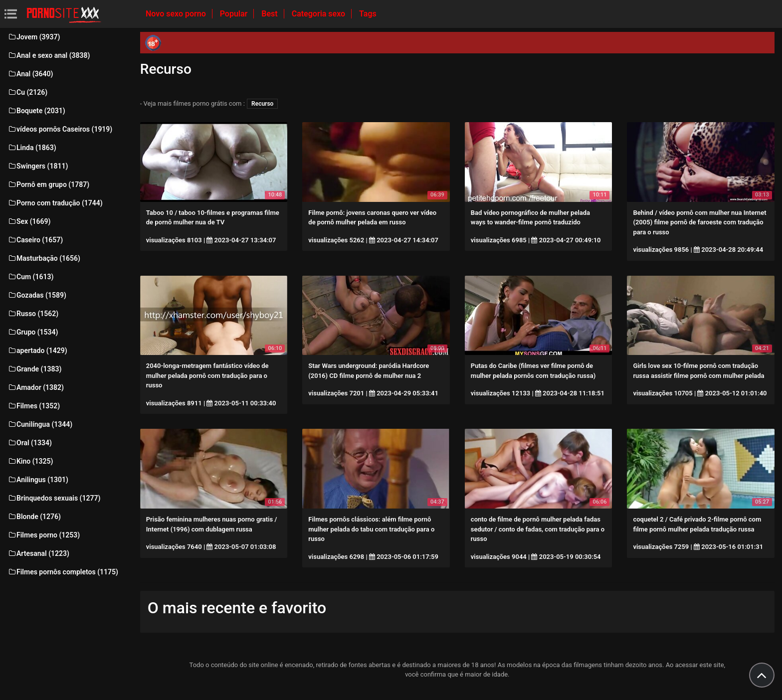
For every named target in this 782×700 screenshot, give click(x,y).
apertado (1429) (37, 350)
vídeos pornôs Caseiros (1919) (60, 129)
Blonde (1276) (34, 517)
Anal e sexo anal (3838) (49, 55)
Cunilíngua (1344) (40, 424)
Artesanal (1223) (38, 553)
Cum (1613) (30, 277)
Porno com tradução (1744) (55, 203)
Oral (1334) (30, 443)
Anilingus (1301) (38, 480)
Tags (368, 14)
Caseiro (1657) (35, 240)
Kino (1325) (30, 461)
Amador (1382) (36, 387)
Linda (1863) (32, 148)
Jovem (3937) (34, 37)
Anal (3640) (30, 74)
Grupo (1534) (33, 332)
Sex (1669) (29, 221)
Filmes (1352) (34, 406)
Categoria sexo (319, 14)
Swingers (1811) (38, 166)
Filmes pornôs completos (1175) (63, 572)
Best (270, 14)
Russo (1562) (33, 314)
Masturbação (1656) (44, 258)
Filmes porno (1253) (44, 535)
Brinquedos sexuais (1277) (54, 498)
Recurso (262, 104)
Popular (235, 14)
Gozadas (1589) (37, 295)
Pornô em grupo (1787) (48, 184)
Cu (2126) (27, 92)
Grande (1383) (34, 369)
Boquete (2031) (36, 111)
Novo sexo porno (177, 14)
